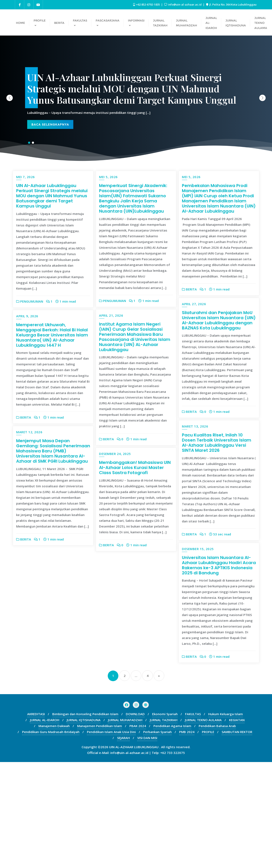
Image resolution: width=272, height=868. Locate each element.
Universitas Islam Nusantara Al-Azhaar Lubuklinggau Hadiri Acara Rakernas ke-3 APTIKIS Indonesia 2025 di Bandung (219, 671)
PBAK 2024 (138, 832)
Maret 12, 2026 (112, 549)
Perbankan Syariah (157, 838)
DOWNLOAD (135, 820)
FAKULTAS (193, 820)
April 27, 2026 (194, 304)
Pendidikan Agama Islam (172, 832)
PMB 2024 (187, 838)
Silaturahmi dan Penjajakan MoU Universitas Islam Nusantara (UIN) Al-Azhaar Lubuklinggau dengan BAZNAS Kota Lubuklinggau (219, 320)
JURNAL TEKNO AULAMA (203, 826)
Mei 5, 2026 (108, 177)
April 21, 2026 (28, 426)
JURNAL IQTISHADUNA (84, 826)
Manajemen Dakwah (54, 832)
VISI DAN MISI (147, 844)
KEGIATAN (237, 826)
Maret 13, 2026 (195, 426)
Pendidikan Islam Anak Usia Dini (111, 838)
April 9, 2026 (110, 426)
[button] (262, 98)
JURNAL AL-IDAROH (45, 826)
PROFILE (208, 838)
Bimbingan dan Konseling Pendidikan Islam (85, 820)
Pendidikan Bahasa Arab (217, 832)
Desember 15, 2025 (198, 655)
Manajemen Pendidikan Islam (100, 832)
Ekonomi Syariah (165, 820)
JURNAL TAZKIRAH (164, 826)
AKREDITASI (36, 820)
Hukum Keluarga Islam (226, 820)
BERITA (189, 289)
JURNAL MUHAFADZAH (125, 826)
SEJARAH (123, 844)
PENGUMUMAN (30, 301)
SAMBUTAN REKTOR (237, 838)
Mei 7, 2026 (25, 177)
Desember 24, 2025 (198, 549)
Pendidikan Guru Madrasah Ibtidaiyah (51, 838)
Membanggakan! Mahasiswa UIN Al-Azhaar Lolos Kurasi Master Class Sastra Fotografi (218, 563)
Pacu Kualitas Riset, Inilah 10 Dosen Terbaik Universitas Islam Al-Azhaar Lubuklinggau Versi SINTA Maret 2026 (217, 443)
